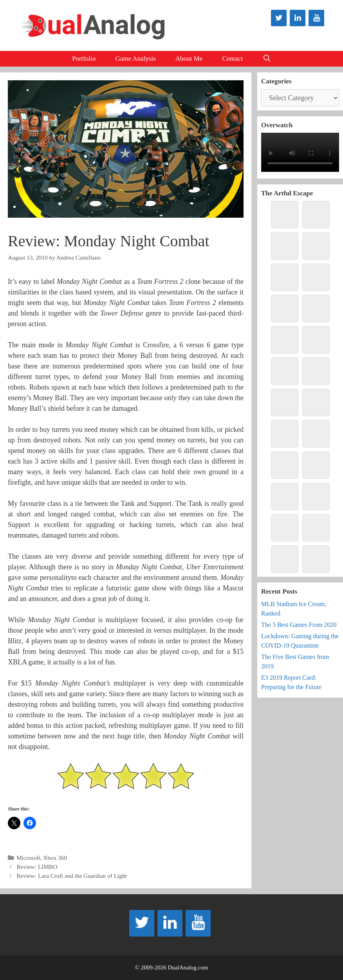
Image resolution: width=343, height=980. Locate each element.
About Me (189, 59)
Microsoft (28, 858)
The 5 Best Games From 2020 (299, 625)
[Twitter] (279, 18)
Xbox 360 (55, 858)
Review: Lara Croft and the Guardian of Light (72, 876)
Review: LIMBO (37, 867)
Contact (232, 59)
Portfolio (84, 59)
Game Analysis (135, 59)
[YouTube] (316, 18)
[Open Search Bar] (267, 59)
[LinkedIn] (298, 18)
